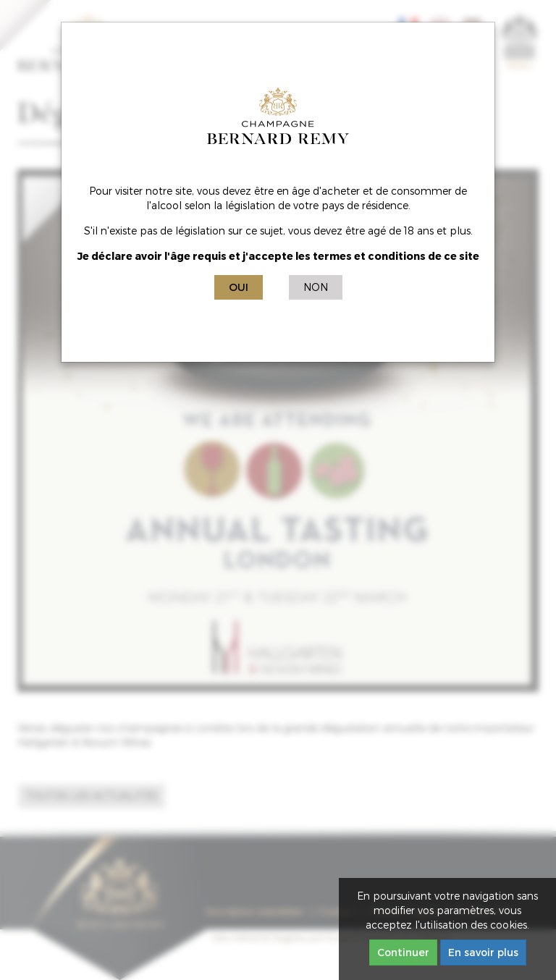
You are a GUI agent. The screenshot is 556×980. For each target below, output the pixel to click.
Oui (239, 287)
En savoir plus (483, 952)
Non (316, 287)
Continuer (403, 952)
